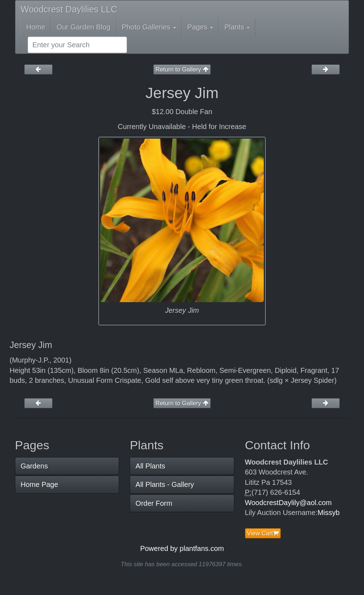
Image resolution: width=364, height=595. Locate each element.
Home (36, 27)
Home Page (39, 484)
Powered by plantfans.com (182, 548)
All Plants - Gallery (165, 484)
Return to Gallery (182, 69)
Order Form (154, 503)
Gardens (34, 466)
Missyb (328, 513)
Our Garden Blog (83, 27)
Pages (200, 27)
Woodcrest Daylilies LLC (69, 9)
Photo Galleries (149, 27)
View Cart (263, 533)
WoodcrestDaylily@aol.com (288, 503)
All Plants (150, 466)
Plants (237, 27)
